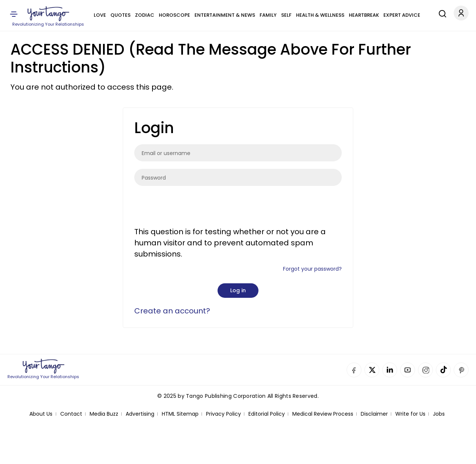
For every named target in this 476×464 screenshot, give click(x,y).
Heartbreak (364, 15)
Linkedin (390, 370)
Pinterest (461, 370)
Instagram (425, 370)
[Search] (441, 13)
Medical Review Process (323, 414)
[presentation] (191, 208)
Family (268, 15)
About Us (41, 414)
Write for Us (410, 414)
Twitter (372, 370)
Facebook (354, 370)
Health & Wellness (320, 15)
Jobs (439, 414)
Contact (71, 414)
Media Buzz (104, 414)
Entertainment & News (225, 15)
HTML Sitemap (180, 414)
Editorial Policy (267, 414)
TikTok (443, 370)
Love (100, 15)
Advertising (140, 414)
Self (286, 15)
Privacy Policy (223, 414)
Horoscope (174, 15)
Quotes (120, 15)
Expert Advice (402, 15)
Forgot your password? (312, 269)
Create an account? (172, 311)
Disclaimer (374, 414)
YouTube (408, 370)
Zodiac (145, 15)
